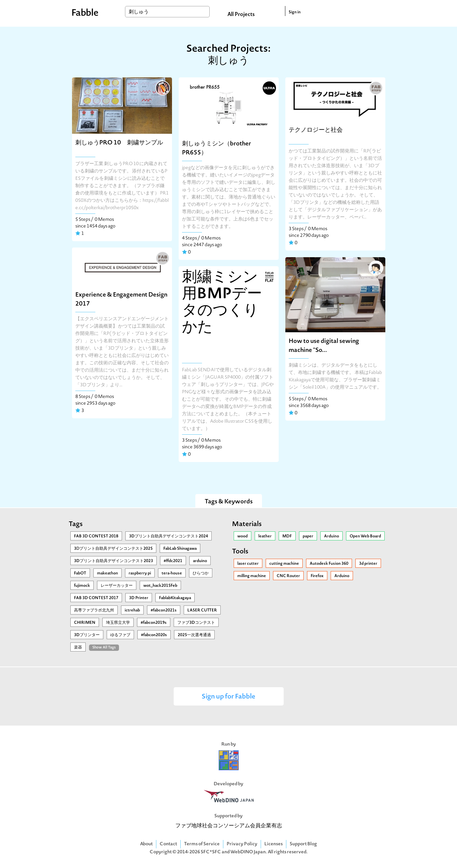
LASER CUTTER (202, 610)
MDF (287, 536)
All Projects (241, 15)
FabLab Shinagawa (180, 549)
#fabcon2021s (164, 610)
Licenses (273, 844)
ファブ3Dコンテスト (196, 623)
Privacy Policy (242, 844)
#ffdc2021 (173, 561)
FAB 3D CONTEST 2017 (96, 598)
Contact (168, 844)
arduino (200, 561)
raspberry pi (140, 573)
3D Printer (139, 598)
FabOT (80, 573)
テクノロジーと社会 (316, 130)
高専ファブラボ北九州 (94, 610)
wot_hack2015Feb (160, 586)
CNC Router (288, 576)
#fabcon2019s (154, 623)
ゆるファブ (120, 635)
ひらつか (201, 573)
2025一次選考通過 (194, 635)
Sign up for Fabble (228, 697)
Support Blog (303, 844)
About (146, 844)
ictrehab (132, 610)
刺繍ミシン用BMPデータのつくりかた (222, 303)
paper (308, 536)
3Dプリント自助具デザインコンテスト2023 (113, 561)
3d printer (368, 564)
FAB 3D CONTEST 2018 (96, 536)
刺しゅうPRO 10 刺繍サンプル (119, 143)
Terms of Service (202, 844)
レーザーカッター (117, 586)
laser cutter (248, 564)
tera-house (172, 573)
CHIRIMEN (85, 623)
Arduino (331, 536)
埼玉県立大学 (118, 623)
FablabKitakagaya (175, 598)
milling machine (252, 576)
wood (242, 536)
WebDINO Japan (248, 852)
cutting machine (284, 564)
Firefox (317, 576)
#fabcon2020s (154, 635)
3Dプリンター (87, 635)
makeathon (107, 573)
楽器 (78, 647)
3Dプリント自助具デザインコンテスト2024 (168, 536)
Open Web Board (365, 536)
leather (265, 536)
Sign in (295, 12)
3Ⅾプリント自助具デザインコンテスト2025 (113, 549)
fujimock (82, 586)
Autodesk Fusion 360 (329, 564)
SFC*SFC (211, 852)
